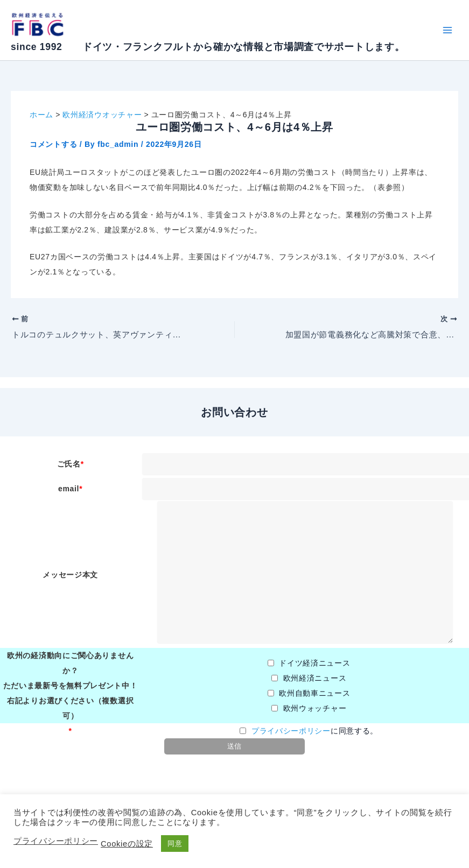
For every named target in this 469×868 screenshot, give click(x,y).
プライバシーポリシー (291, 731)
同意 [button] (175, 844)
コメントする (53, 144)
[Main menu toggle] (447, 30)
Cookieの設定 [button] (127, 844)
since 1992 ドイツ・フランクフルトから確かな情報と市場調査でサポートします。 (208, 47)
